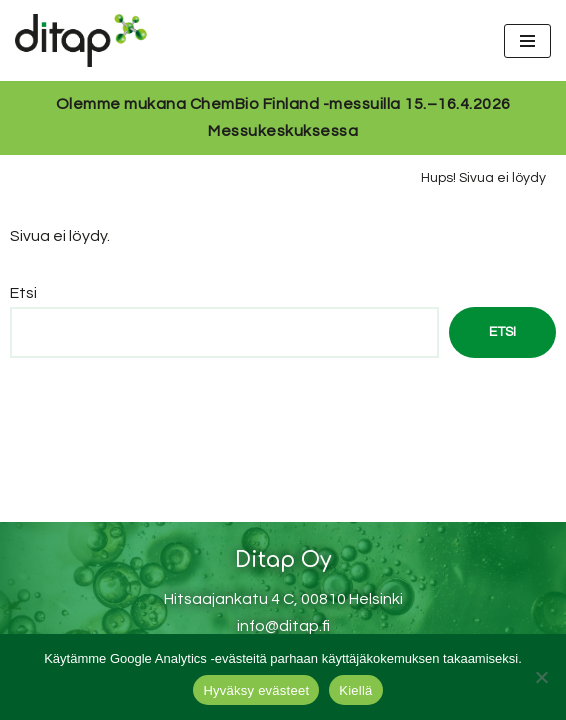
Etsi (23, 293)
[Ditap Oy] (86, 40)
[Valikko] (527, 41)
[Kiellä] (541, 677)
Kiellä (355, 690)
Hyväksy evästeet (256, 690)
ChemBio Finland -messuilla (295, 104)
